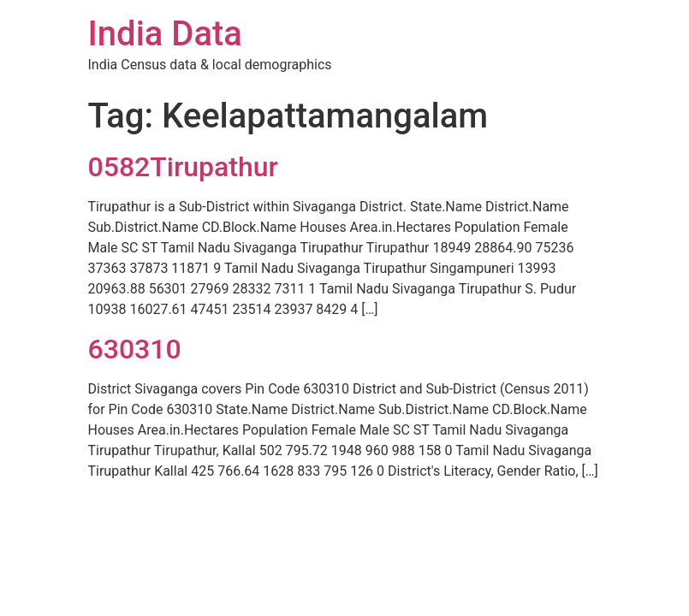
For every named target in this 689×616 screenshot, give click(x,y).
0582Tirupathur (183, 167)
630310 (135, 349)
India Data (165, 34)
